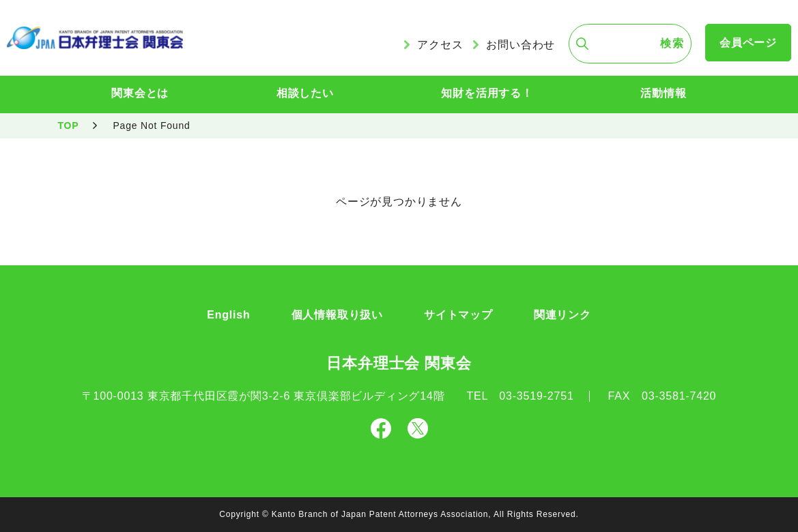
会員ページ (748, 43)
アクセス (440, 45)
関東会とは (140, 93)
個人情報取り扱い (337, 315)
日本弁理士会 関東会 (399, 363)
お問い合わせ (521, 45)
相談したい (305, 93)
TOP (69, 125)
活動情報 (663, 93)
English (228, 315)
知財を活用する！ (487, 93)
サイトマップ (458, 315)
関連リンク (562, 315)
